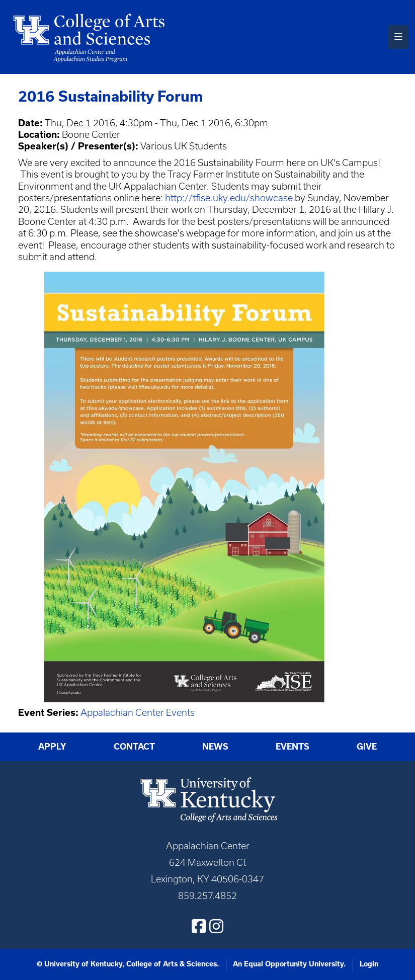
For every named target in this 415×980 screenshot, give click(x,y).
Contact (134, 747)
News (215, 747)
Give (367, 747)
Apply (52, 747)
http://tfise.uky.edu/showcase (229, 198)
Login (369, 964)
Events (293, 747)
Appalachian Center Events (138, 713)
